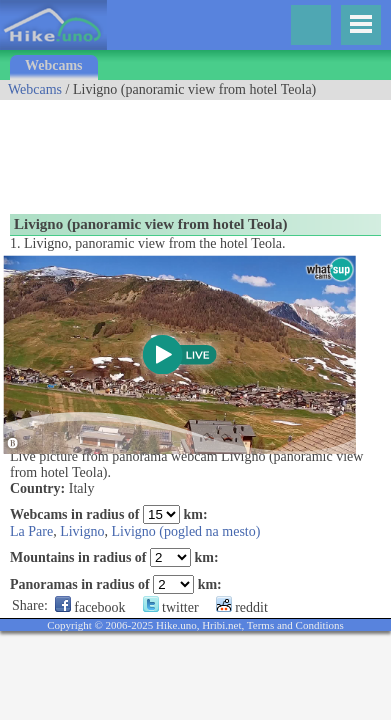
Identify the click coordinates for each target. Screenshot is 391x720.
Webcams (54, 65)
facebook (90, 607)
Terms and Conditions (295, 625)
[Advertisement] (160, 150)
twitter (171, 607)
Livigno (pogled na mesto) (186, 531)
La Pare (31, 531)
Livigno (82, 531)
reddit (242, 607)
